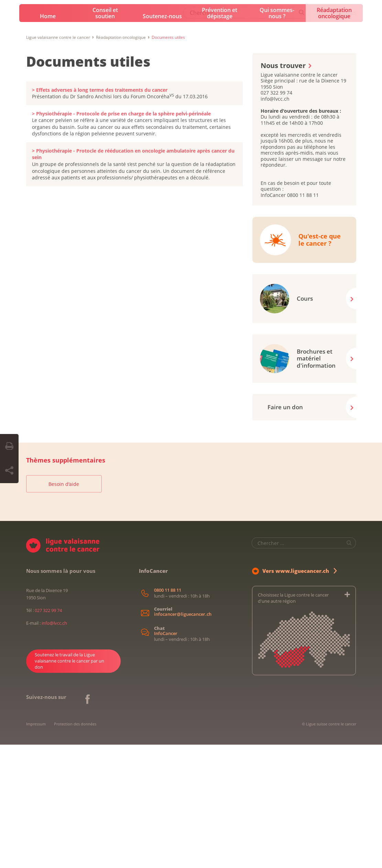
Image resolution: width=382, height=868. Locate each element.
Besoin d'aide (64, 607)
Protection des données (75, 847)
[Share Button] (9, 471)
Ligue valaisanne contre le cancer (58, 161)
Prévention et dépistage (220, 136)
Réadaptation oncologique (334, 136)
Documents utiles (88, 185)
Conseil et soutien (105, 136)
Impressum (36, 847)
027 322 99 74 (48, 734)
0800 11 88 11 (168, 714)
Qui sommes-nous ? (277, 136)
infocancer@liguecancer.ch (183, 738)
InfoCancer (166, 757)
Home (48, 140)
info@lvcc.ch (54, 746)
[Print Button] (9, 446)
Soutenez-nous (162, 140)
